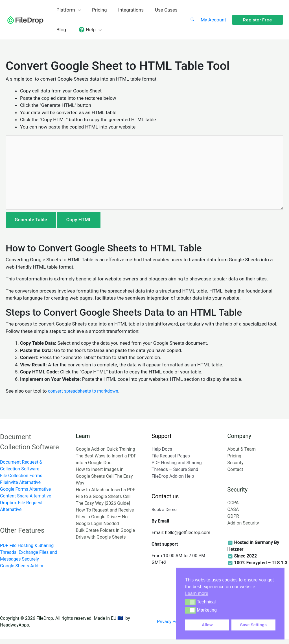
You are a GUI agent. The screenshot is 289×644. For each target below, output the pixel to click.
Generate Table (31, 225)
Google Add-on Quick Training (106, 454)
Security (236, 468)
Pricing (235, 461)
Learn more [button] (197, 593)
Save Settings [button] (253, 625)
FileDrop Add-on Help (173, 481)
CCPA (233, 508)
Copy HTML (79, 225)
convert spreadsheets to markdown (86, 396)
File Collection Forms (21, 481)
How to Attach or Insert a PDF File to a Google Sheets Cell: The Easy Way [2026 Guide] (106, 502)
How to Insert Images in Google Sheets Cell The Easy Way (104, 481)
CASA (233, 515)
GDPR (233, 522)
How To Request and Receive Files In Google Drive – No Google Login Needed (105, 522)
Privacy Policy (173, 627)
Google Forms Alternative (25, 494)
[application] (77, 10)
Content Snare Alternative (26, 501)
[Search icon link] (192, 20)
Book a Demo (165, 515)
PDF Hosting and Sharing (177, 468)
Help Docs (162, 454)
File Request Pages (171, 461)
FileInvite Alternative (20, 487)
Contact (235, 474)
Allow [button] (207, 625)
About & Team (242, 454)
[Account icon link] (213, 20)
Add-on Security (243, 528)
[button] (190, 602)
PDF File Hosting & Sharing (27, 551)
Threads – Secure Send (175, 474)
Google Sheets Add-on (22, 571)
